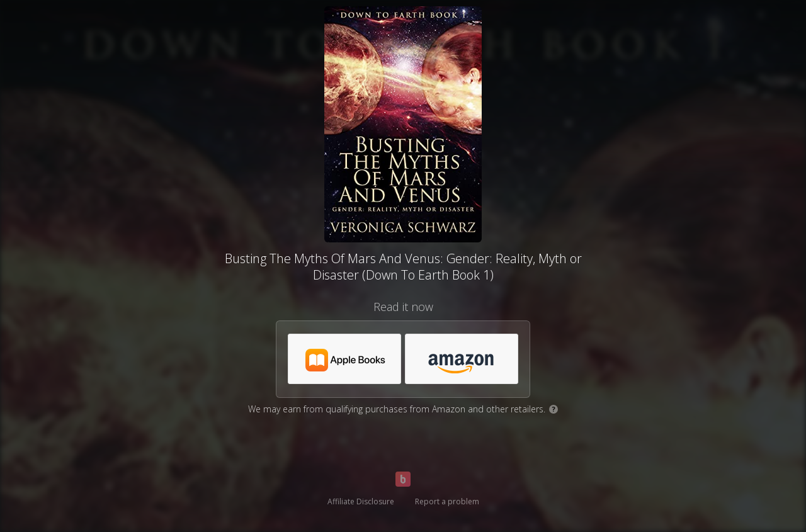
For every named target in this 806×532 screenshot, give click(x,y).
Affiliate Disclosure (361, 501)
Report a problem (447, 501)
